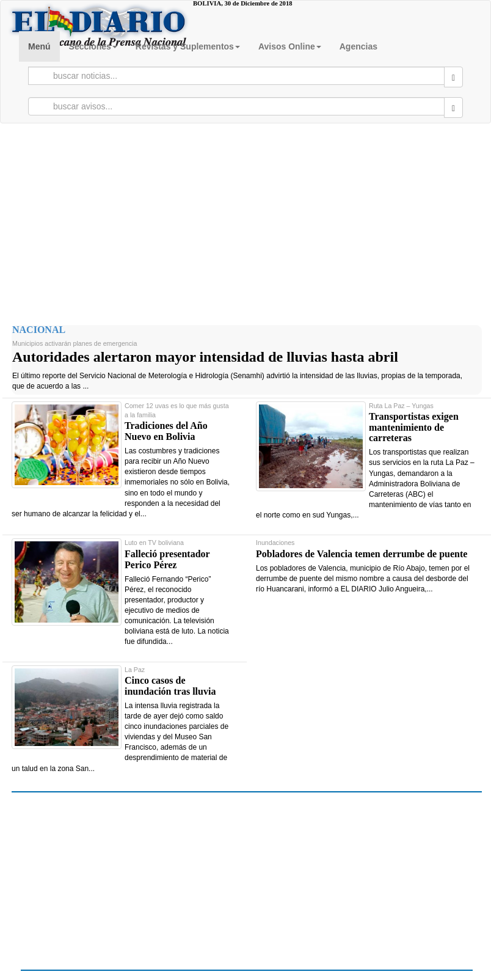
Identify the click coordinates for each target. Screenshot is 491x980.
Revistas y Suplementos (188, 46)
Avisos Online (290, 46)
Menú (39, 46)
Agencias (358, 46)
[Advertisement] (245, 221)
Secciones (93, 46)
